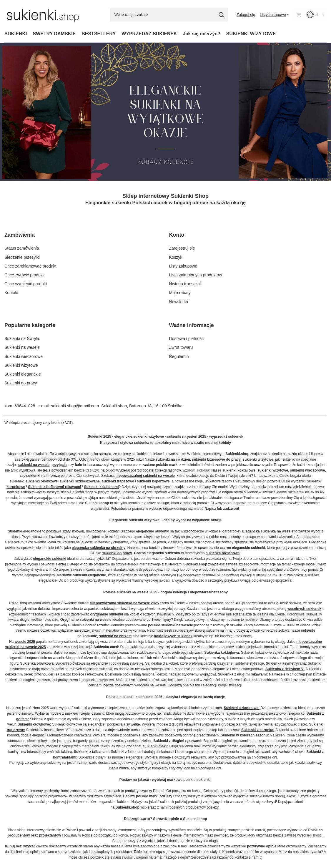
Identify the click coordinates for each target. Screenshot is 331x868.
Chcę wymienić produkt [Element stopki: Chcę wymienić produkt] (26, 284)
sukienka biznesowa (223, 553)
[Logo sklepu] (43, 15)
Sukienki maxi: (155, 746)
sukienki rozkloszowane (80, 481)
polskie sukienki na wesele (171, 625)
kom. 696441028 (20, 406)
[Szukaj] (221, 15)
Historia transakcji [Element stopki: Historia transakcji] (185, 284)
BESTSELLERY (99, 34)
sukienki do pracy (117, 553)
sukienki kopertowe (153, 481)
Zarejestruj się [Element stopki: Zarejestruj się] (182, 248)
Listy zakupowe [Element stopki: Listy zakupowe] (183, 266)
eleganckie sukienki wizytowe (139, 437)
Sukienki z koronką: (258, 730)
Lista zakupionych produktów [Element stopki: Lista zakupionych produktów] (196, 275)
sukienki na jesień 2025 (187, 437)
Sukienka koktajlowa (221, 653)
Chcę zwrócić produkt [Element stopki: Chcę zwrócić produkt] (24, 275)
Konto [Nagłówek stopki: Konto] (177, 235)
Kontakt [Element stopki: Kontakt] (11, 293)
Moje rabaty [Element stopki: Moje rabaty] (180, 293)
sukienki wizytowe (258, 459)
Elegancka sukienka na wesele (268, 531)
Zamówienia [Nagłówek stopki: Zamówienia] (20, 235)
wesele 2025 (25, 642)
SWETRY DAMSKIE (54, 34)
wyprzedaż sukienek (226, 437)
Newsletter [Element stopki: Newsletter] (179, 302)
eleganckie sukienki (50, 559)
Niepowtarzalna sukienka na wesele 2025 (125, 603)
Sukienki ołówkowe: (34, 724)
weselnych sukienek (304, 609)
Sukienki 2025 (99, 437)
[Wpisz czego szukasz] (169, 15)
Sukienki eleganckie (24, 531)
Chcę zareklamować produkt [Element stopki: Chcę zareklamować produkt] (30, 266)
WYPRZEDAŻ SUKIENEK (149, 34)
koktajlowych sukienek (173, 636)
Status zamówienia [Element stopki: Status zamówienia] (22, 248)
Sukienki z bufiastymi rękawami (54, 487)
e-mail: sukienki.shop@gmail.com (68, 406)
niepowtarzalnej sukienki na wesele (145, 476)
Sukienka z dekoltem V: (285, 669)
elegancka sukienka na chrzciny (99, 548)
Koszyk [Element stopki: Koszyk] (176, 257)
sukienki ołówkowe (42, 481)
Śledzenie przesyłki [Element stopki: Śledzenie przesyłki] (22, 257)
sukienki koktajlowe (239, 470)
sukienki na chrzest (115, 636)
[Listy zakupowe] (275, 15)
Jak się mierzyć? (202, 34)
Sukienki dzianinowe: (242, 708)
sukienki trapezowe (118, 481)
